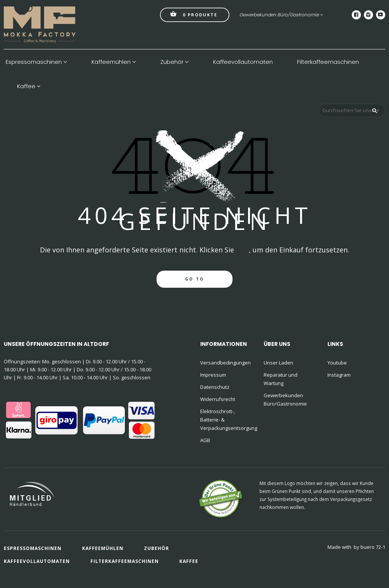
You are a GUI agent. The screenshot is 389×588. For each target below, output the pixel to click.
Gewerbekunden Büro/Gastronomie (281, 15)
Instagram (339, 375)
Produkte (194, 14)
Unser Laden (278, 363)
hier (242, 250)
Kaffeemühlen (114, 62)
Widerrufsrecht (218, 399)
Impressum (213, 375)
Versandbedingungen (225, 363)
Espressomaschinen (36, 62)
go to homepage (194, 282)
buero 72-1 (373, 547)
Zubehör (175, 62)
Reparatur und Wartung (281, 379)
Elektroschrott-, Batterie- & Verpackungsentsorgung (227, 420)
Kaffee (29, 86)
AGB (205, 440)
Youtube (337, 363)
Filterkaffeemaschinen (328, 62)
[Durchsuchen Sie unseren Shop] (351, 110)
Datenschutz (215, 387)
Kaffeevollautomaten (243, 62)
